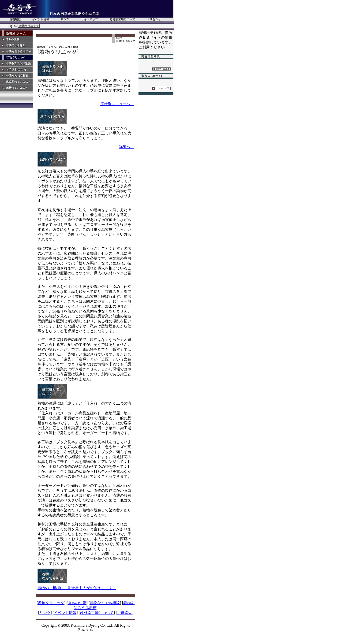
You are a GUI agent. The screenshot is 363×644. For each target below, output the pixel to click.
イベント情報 (65, 613)
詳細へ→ (127, 147)
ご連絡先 (124, 613)
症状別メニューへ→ (117, 104)
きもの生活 (77, 603)
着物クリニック (51, 603)
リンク (45, 613)
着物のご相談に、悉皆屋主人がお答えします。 (77, 588)
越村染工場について (97, 613)
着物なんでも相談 (105, 603)
